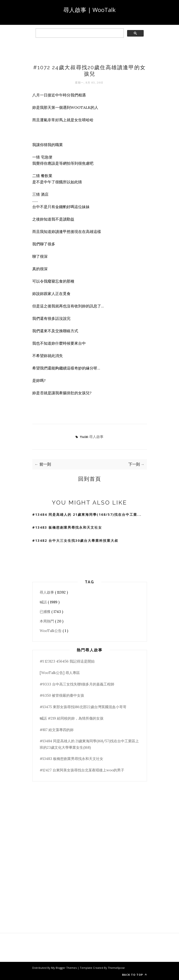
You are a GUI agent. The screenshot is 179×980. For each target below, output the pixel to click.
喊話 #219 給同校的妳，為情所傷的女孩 (72, 718)
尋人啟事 (96, 437)
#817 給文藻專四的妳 (57, 730)
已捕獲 (46, 612)
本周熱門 (47, 621)
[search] (79, 33)
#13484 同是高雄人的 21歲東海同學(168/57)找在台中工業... (87, 514)
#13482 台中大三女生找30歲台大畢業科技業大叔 (75, 540)
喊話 (44, 602)
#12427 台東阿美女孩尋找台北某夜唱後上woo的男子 (82, 770)
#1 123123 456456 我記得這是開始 (67, 661)
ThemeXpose (116, 968)
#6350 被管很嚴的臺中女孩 (62, 695)
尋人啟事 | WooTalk (89, 10)
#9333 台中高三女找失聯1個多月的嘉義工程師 (77, 684)
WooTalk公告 (51, 631)
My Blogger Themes (64, 968)
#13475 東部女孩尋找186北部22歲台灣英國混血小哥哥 (83, 707)
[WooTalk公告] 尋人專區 (60, 673)
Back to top (135, 975)
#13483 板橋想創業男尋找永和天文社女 (67, 527)
